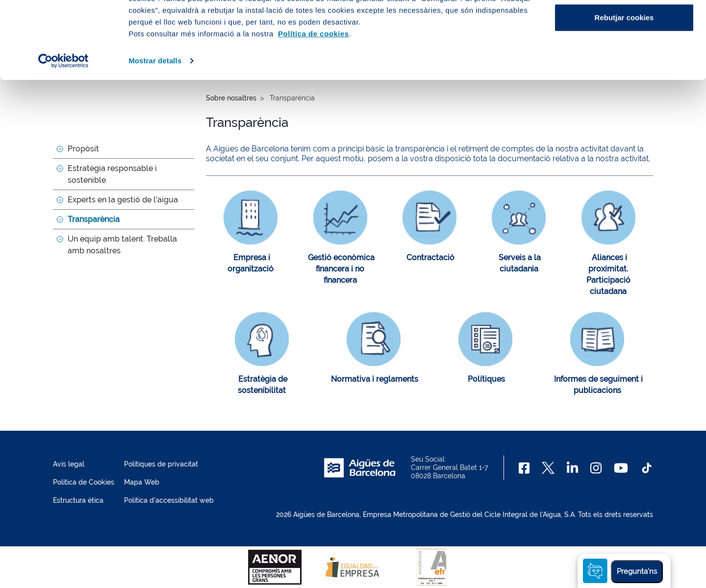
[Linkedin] (572, 468)
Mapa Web (142, 482)
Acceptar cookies (624, 26)
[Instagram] (596, 468)
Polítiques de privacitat (161, 464)
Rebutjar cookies (624, 90)
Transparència (94, 219)
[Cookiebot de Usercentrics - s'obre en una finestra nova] (63, 133)
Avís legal (69, 464)
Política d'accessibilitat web (169, 500)
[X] (548, 468)
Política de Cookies (84, 482)
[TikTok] (647, 468)
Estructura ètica (78, 500)
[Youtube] (621, 468)
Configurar (624, 58)
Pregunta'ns (637, 571)
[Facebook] (524, 468)
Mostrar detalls (155, 133)
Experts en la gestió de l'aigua (123, 200)
